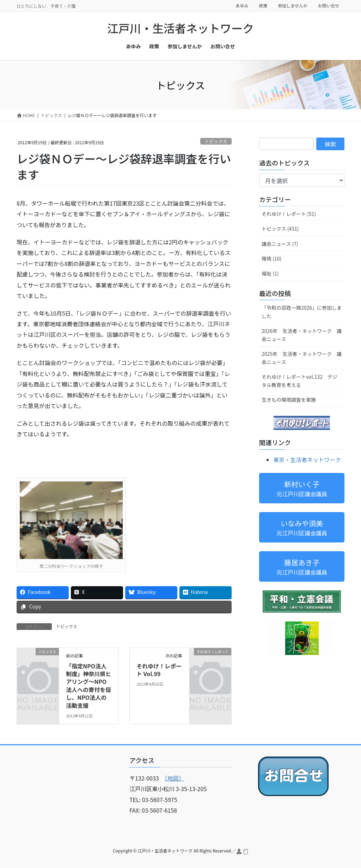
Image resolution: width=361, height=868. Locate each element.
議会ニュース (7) (280, 244)
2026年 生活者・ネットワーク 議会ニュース (302, 335)
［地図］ (175, 778)
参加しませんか (293, 6)
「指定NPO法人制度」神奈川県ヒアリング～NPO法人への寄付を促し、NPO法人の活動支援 (88, 686)
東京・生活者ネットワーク (307, 460)
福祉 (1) (270, 273)
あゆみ (242, 6)
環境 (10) (271, 259)
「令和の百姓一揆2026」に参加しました (302, 312)
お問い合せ (329, 6)
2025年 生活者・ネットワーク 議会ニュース (302, 358)
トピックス (216, 141)
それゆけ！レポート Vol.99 (159, 670)
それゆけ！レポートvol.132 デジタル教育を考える (299, 381)
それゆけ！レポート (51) (289, 214)
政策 (263, 6)
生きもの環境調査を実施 (289, 400)
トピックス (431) (280, 229)
